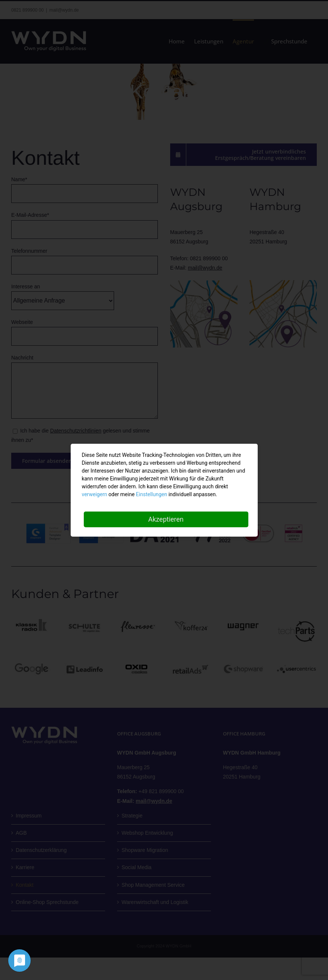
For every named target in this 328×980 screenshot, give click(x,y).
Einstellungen (151, 494)
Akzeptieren (166, 519)
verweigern (95, 494)
